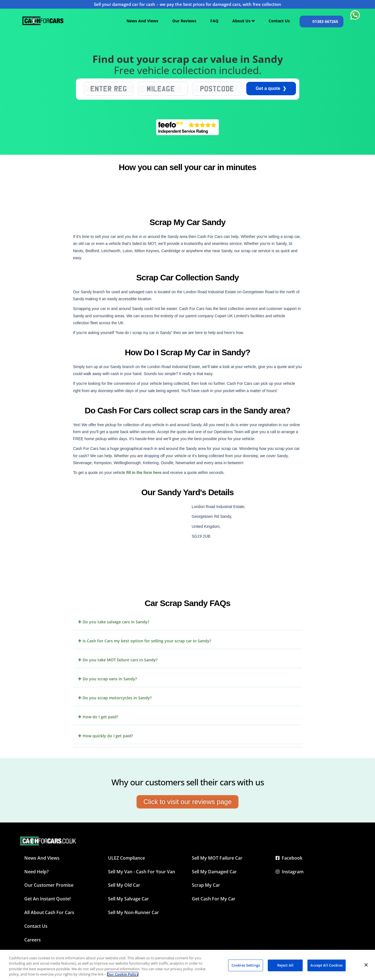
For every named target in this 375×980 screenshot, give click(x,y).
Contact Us (279, 21)
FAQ (214, 21)
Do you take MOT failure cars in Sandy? (120, 660)
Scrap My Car (206, 885)
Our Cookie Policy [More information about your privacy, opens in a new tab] (123, 974)
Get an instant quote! (47, 899)
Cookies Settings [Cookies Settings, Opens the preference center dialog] (246, 965)
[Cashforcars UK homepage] (43, 21)
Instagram (290, 872)
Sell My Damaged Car (214, 872)
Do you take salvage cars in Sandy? (116, 622)
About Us (243, 21)
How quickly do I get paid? (108, 736)
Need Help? (36, 872)
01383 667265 (325, 21)
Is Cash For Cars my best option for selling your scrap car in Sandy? (147, 641)
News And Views (142, 21)
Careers (33, 940)
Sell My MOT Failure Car (217, 858)
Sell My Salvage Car (128, 899)
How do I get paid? (100, 717)
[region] (187, 965)
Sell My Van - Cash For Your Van (142, 872)
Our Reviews (184, 21)
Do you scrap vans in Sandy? (110, 679)
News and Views (42, 858)
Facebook (289, 858)
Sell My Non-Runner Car (133, 912)
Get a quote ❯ (271, 88)
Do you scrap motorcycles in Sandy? (117, 698)
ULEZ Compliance (126, 858)
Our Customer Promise (49, 885)
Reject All (285, 965)
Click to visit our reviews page (187, 802)
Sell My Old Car (124, 885)
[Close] (366, 965)
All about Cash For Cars (49, 912)
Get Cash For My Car (214, 899)
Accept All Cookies (326, 965)
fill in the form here (144, 473)
